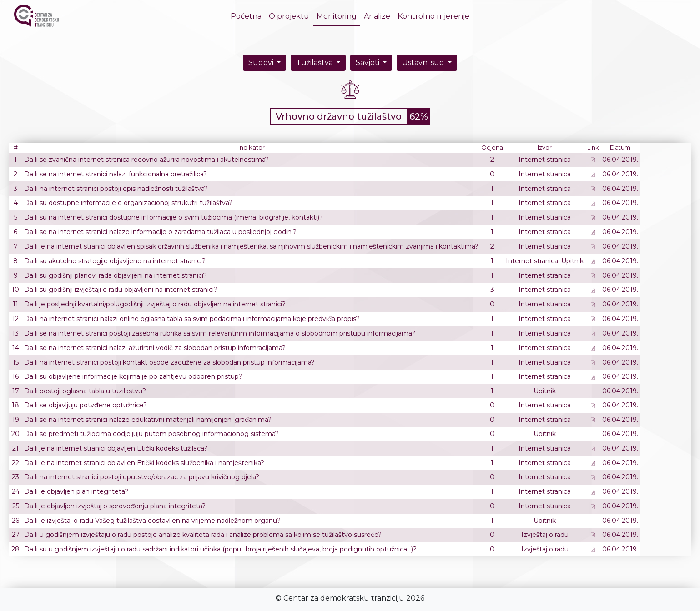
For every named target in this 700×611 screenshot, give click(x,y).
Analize (377, 16)
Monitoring (337, 16)
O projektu (289, 16)
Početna (248, 16)
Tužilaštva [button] (315, 63)
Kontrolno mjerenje (433, 16)
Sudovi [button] (262, 63)
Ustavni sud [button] (424, 63)
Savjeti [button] (368, 63)
